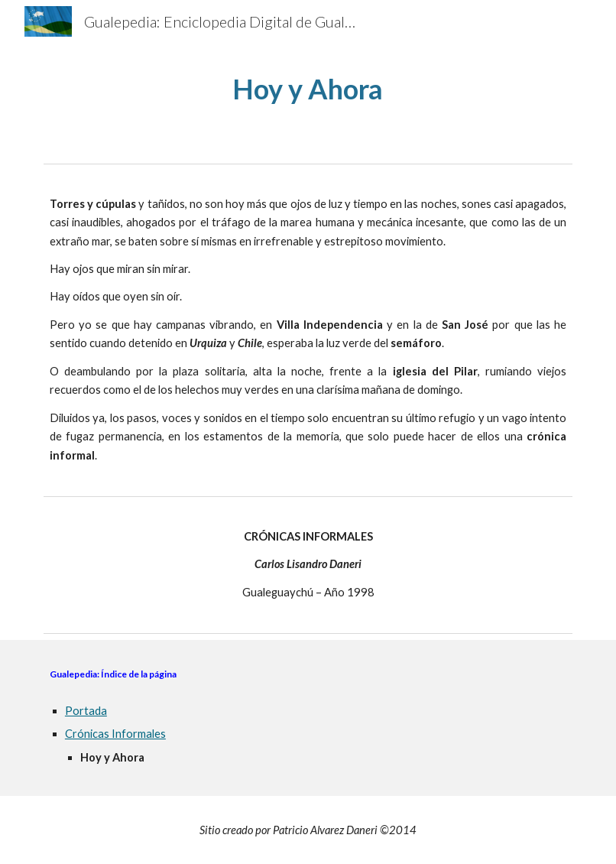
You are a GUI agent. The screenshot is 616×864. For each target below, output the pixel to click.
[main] (308, 89)
